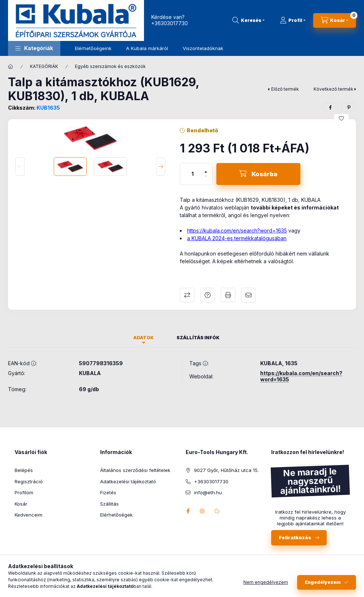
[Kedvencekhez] (341, 118)
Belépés (24, 470)
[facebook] (330, 107)
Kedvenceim (29, 515)
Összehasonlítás (187, 295)
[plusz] (206, 169)
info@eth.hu (208, 492)
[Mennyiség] (193, 174)
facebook (188, 511)
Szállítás (109, 504)
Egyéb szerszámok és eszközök (110, 66)
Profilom (24, 492)
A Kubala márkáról (147, 48)
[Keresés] (249, 20)
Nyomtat (228, 295)
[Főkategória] (11, 67)
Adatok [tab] (144, 338)
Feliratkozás (295, 537)
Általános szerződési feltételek (135, 470)
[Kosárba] (258, 174)
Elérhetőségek (116, 515)
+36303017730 (170, 23)
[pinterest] (349, 107)
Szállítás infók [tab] (198, 338)
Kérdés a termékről (208, 295)
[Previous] (20, 167)
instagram (202, 511)
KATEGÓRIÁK (44, 66)
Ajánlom (249, 295)
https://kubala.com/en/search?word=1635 (237, 231)
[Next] (161, 167)
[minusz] (206, 179)
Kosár (21, 504)
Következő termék (333, 89)
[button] (34, 48)
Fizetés (108, 492)
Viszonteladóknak (203, 48)
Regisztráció (29, 481)
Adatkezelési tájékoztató (128, 481)
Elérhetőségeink (93, 48)
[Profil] (293, 20)
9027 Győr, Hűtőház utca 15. (226, 470)
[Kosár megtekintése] (335, 20)
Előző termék (285, 89)
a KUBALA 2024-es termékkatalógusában (237, 238)
